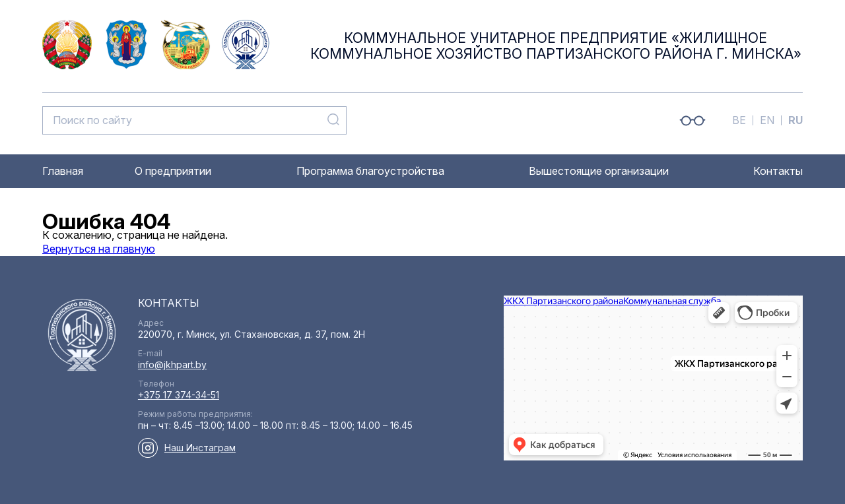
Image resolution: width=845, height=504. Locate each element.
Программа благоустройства (370, 171)
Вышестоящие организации (599, 171)
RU (795, 120)
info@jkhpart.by (172, 364)
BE (739, 120)
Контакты (778, 171)
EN (767, 120)
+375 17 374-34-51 (179, 395)
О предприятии (173, 171)
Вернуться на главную (99, 249)
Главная (63, 171)
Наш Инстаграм (200, 448)
